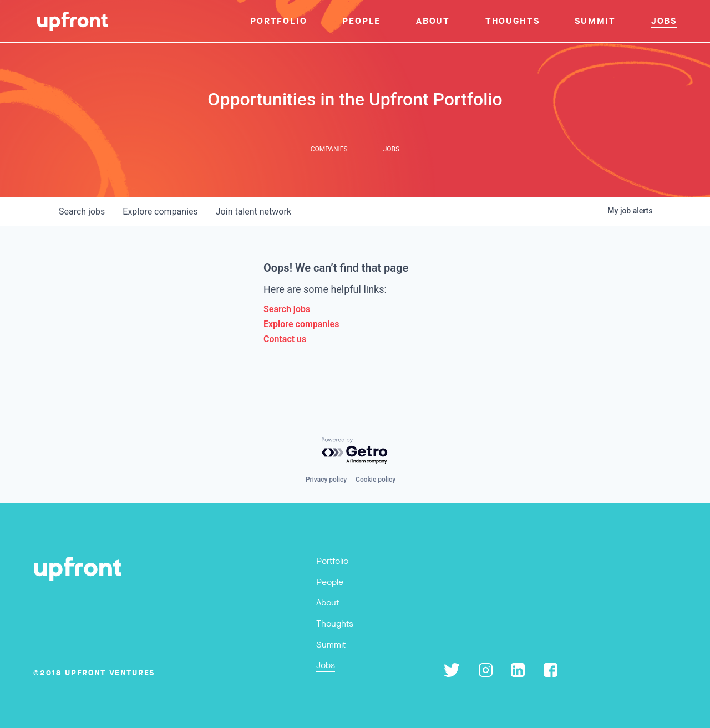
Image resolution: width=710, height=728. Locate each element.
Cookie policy (376, 480)
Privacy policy (326, 480)
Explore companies (301, 324)
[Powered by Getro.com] (355, 451)
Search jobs (287, 309)
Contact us (285, 339)
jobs (82, 212)
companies (160, 212)
